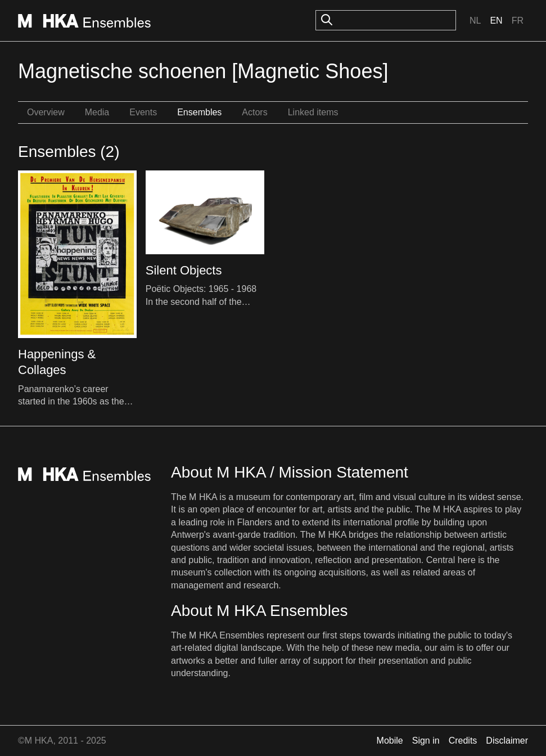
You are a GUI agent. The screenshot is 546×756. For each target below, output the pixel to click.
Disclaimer (507, 741)
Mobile (390, 741)
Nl (475, 21)
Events (143, 112)
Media (97, 112)
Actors (254, 112)
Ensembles (199, 112)
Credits (463, 741)
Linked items (313, 112)
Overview (46, 112)
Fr (518, 21)
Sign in (426, 741)
